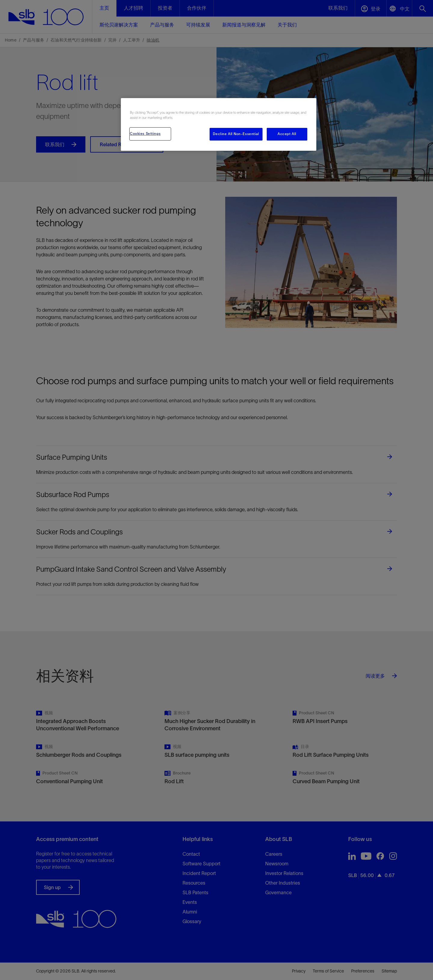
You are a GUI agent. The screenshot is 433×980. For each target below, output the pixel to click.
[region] (219, 124)
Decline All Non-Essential (236, 134)
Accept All (287, 134)
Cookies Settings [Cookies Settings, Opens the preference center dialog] (145, 134)
